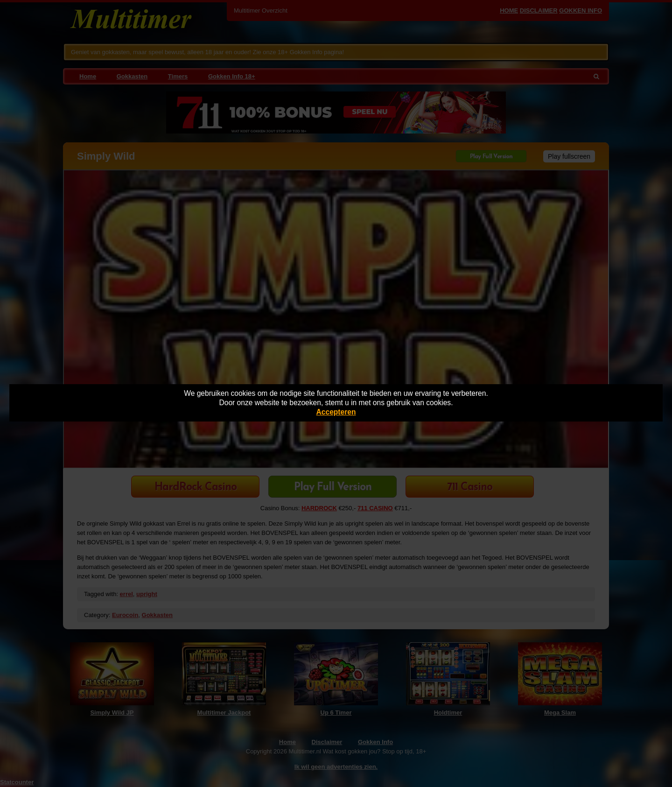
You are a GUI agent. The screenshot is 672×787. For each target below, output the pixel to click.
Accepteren (336, 412)
